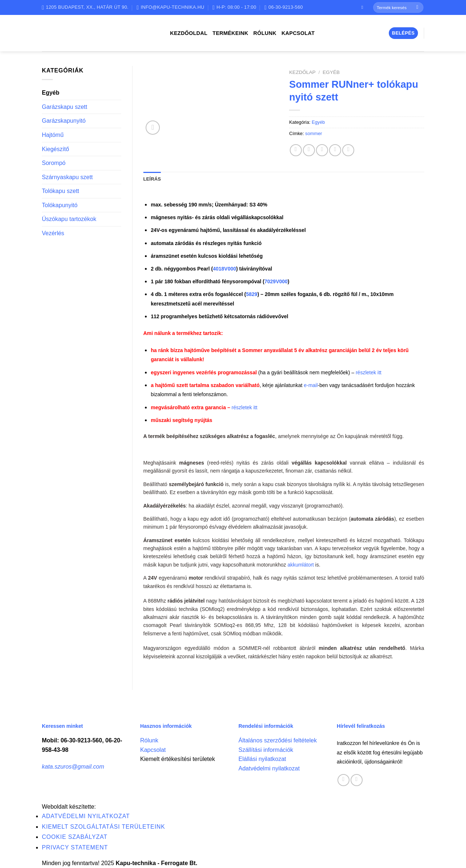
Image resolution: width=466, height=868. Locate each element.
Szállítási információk (266, 750)
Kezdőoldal (189, 33)
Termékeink (230, 33)
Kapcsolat (298, 33)
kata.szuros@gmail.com (73, 767)
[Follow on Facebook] (364, 7)
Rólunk (265, 33)
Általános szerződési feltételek (278, 740)
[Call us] (357, 780)
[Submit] (417, 8)
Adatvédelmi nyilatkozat (269, 768)
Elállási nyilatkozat (262, 759)
